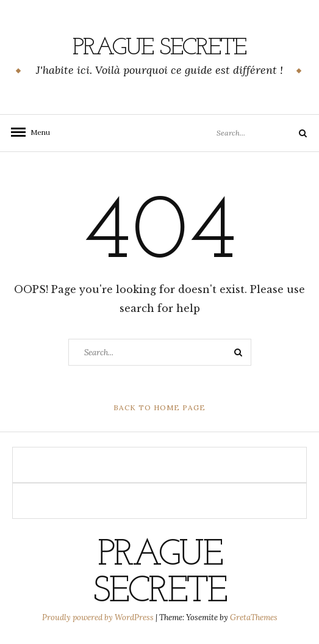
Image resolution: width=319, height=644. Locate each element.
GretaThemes (254, 617)
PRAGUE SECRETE (159, 48)
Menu (37, 132)
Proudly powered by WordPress (99, 617)
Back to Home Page (159, 407)
